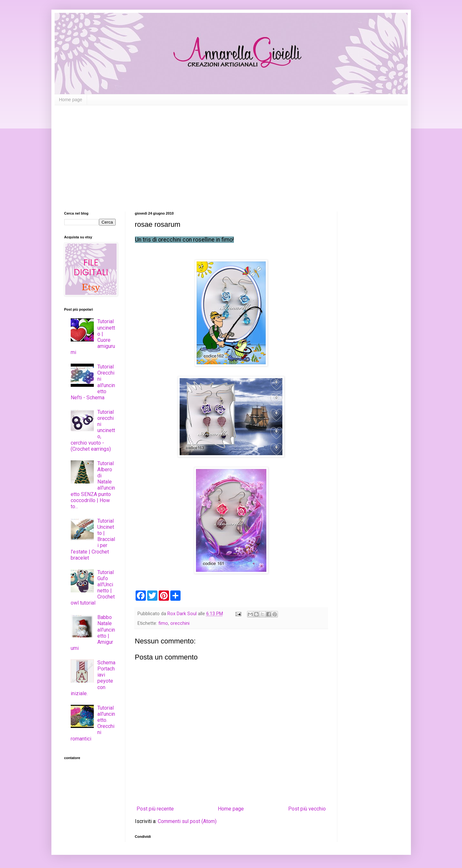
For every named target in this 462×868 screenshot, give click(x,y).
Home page (71, 100)
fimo (163, 623)
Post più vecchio (307, 809)
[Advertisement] (231, 154)
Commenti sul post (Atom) (187, 821)
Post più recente (155, 809)
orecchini (180, 623)
